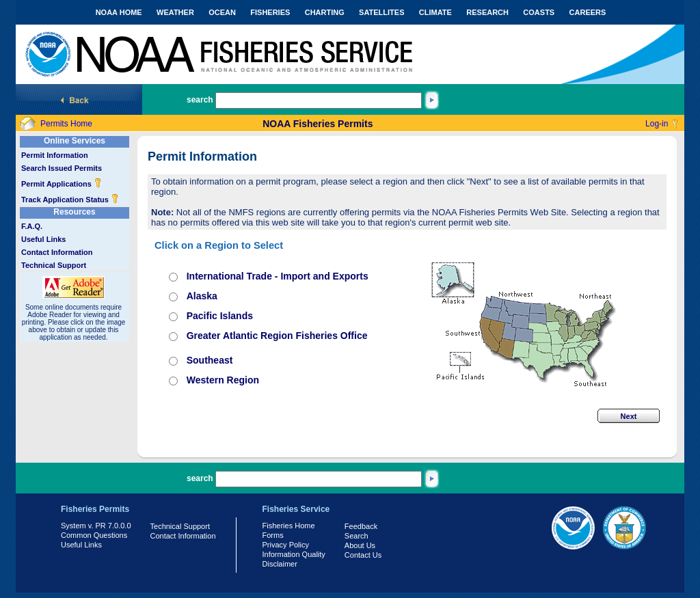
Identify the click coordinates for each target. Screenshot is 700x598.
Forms (273, 535)
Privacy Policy (286, 545)
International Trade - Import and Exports (278, 276)
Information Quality (294, 554)
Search (356, 536)
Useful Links (43, 239)
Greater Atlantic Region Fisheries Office (277, 336)
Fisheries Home (289, 526)
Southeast (210, 360)
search (200, 100)
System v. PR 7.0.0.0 (96, 526)
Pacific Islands (220, 316)
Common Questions (94, 535)
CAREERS (588, 12)
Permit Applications (62, 184)
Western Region (223, 380)
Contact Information (57, 252)
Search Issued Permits (62, 168)
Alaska (202, 296)
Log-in (657, 124)
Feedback (361, 526)
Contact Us (363, 555)
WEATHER (175, 12)
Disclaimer (280, 564)
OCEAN (222, 12)
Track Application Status (70, 200)
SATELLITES (381, 12)
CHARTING (325, 12)
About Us (360, 545)
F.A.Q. (32, 226)
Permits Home (66, 124)
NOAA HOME (119, 12)
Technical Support (54, 265)
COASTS (539, 12)
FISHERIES (270, 12)
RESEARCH (487, 12)
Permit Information (55, 155)
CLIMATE (435, 12)
